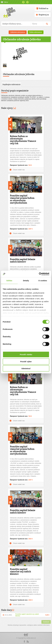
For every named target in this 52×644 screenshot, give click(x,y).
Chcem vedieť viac (19, 170)
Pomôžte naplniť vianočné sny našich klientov (20, 571)
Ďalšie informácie (36, 32)
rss (28, 642)
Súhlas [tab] (9, 281)
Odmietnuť (26, 368)
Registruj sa (44, 15)
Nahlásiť (46, 622)
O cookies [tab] (43, 281)
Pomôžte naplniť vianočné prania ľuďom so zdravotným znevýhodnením (22, 199)
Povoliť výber (26, 361)
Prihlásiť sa (43, 8)
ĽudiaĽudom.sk (31, 638)
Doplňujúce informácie (11, 84)
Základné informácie (18, 32)
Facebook (23, 2)
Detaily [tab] (26, 281)
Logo (26, 636)
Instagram (27, 2)
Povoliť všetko (26, 354)
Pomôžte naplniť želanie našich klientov (23, 260)
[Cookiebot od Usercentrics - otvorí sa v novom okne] (39, 274)
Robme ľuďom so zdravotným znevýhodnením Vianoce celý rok (23, 140)
